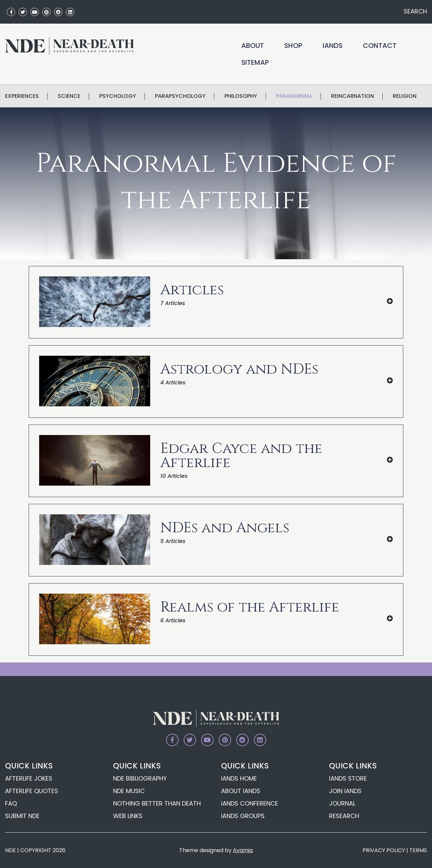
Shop (293, 46)
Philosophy (241, 96)
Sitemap (255, 62)
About (253, 46)
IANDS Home (239, 778)
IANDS (333, 46)
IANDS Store (348, 778)
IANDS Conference (250, 803)
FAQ (11, 803)
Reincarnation (353, 96)
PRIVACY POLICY (384, 850)
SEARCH (414, 11)
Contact (380, 46)
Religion (405, 96)
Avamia (243, 850)
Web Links (128, 816)
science (69, 96)
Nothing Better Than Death (157, 803)
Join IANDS (345, 791)
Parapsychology (180, 96)
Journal (342, 803)
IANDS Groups (243, 816)
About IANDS (241, 791)
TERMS (418, 850)
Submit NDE (22, 816)
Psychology (118, 96)
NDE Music (129, 791)
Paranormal (294, 96)
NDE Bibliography (140, 778)
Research (344, 816)
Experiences (22, 96)
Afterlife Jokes (29, 778)
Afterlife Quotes (32, 791)
